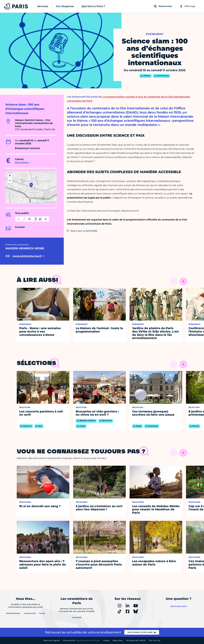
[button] (31, 185)
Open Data (118, 640)
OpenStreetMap (45, 203)
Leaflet (31, 203)
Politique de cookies (136, 640)
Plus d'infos (22, 162)
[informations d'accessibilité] (32, 219)
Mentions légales (52, 640)
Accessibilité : (82, 640)
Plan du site (155, 640)
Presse (106, 640)
